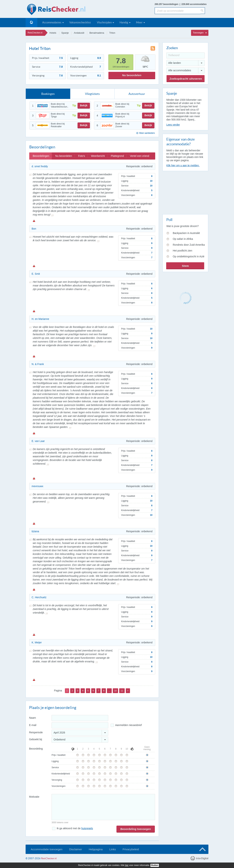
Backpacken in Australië (186, 233)
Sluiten (155, 865)
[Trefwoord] (186, 55)
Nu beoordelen (132, 75)
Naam (32, 718)
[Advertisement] (185, 192)
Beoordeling (36, 749)
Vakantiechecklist (80, 22)
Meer (139, 22)
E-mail (33, 725)
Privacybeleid (131, 849)
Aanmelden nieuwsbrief (129, 725)
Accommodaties (52, 22)
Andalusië (79, 33)
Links (113, 849)
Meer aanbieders (147, 133)
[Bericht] (103, 807)
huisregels (87, 828)
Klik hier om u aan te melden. (183, 165)
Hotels (53, 33)
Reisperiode (36, 732)
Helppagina (96, 849)
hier (127, 865)
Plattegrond (117, 156)
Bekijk (84, 105)
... (109, 691)
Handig (124, 22)
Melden (34, 221)
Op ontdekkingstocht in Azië (189, 256)
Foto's (82, 156)
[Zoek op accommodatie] (178, 11)
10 (115, 691)
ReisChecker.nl (35, 33)
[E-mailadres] (80, 725)
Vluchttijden (104, 22)
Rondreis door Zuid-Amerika (189, 245)
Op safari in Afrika (183, 239)
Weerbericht (98, 156)
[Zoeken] (203, 11)
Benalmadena (97, 33)
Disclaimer (76, 849)
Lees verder (173, 125)
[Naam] (80, 718)
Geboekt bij (36, 739)
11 (122, 691)
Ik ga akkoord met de (75, 828)
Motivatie (34, 797)
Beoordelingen (41, 156)
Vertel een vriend (140, 156)
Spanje (65, 33)
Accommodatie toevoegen (47, 849)
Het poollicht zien (183, 251)
